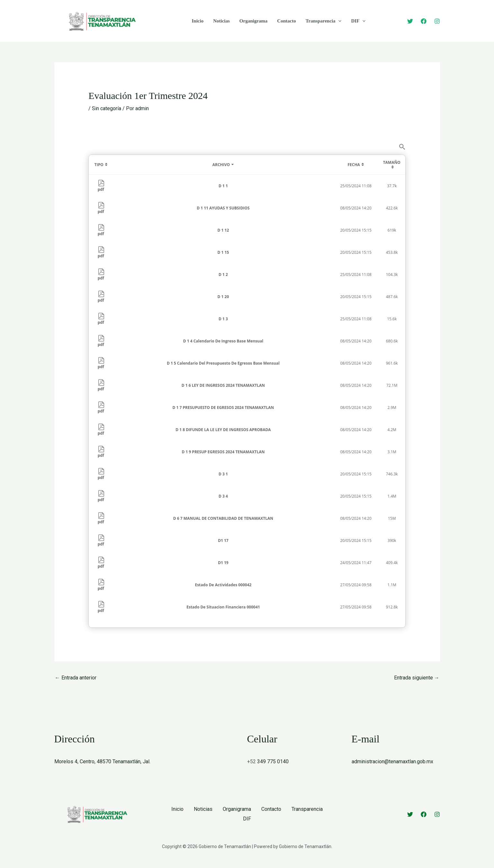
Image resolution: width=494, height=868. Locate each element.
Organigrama (254, 21)
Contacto (286, 21)
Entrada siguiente (417, 678)
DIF (358, 21)
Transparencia (324, 21)
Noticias (221, 21)
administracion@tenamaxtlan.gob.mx (392, 762)
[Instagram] (437, 21)
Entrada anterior (76, 678)
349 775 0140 (273, 762)
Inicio (198, 21)
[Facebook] (424, 21)
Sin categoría (107, 108)
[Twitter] (410, 21)
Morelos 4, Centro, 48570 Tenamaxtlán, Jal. (102, 762)
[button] (338, 21)
